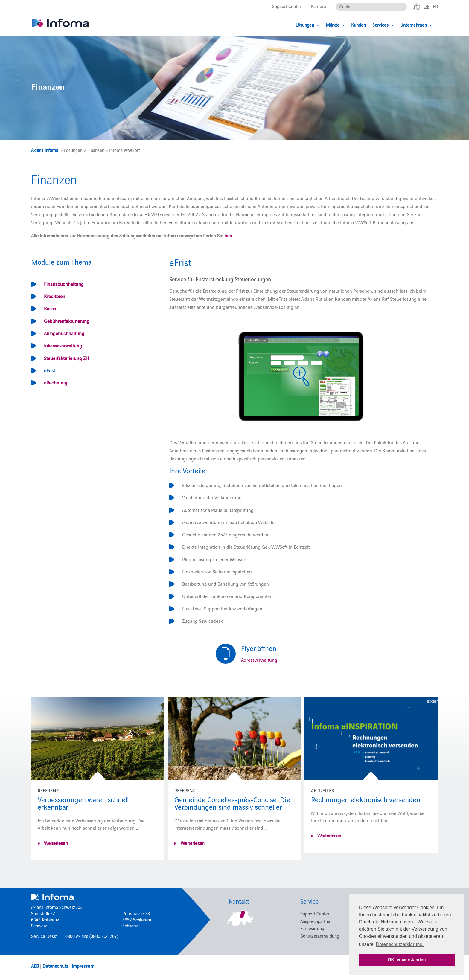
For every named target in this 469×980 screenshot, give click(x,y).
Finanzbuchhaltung (64, 284)
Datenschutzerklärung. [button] (400, 944)
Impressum (83, 966)
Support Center (287, 6)
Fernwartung (312, 928)
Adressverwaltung (259, 660)
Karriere (318, 6)
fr (435, 6)
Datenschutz (55, 966)
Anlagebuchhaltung (64, 333)
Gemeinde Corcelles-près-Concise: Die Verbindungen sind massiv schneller (232, 803)
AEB (35, 966)
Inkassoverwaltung (63, 345)
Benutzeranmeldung (320, 936)
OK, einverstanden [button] (407, 960)
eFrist (50, 370)
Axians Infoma (45, 150)
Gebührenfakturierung (67, 321)
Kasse (50, 308)
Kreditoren (55, 296)
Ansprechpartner (316, 921)
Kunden (358, 25)
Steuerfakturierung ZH (66, 358)
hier (228, 235)
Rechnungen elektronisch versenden (366, 799)
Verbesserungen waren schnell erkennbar (83, 803)
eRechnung (56, 382)
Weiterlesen (55, 843)
